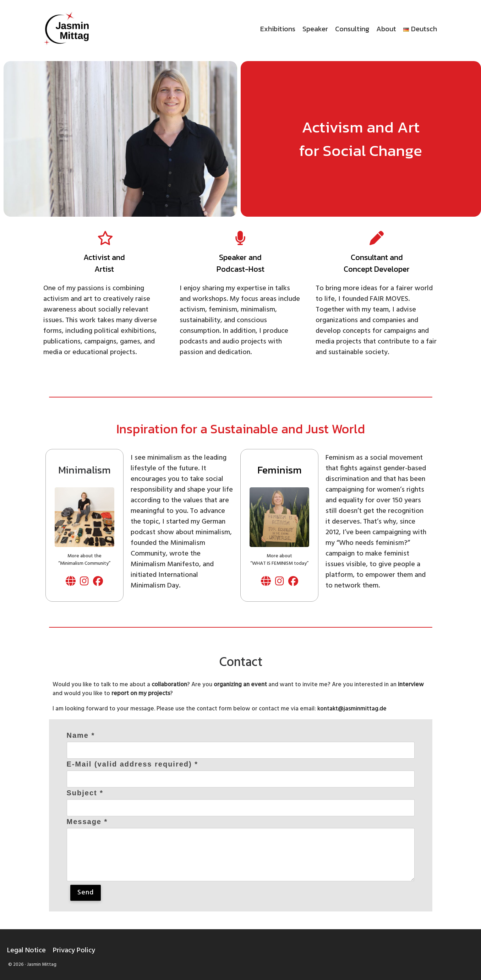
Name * (81, 735)
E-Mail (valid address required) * (133, 764)
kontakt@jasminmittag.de (352, 709)
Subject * (85, 793)
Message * (87, 822)
